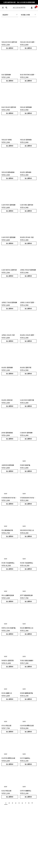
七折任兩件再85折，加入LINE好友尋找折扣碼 (19, 2)
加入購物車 (10, 48)
